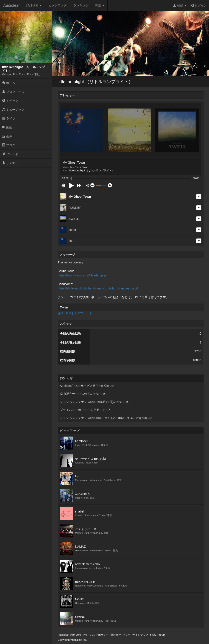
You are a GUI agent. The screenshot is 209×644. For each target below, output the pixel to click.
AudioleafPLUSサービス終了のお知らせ (87, 386)
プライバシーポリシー (95, 635)
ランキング (81, 5)
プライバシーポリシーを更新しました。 (87, 410)
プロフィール (13, 92)
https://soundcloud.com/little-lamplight (83, 275)
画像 (7, 136)
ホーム (9, 83)
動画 (7, 127)
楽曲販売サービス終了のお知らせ (83, 394)
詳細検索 (34, 5)
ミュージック (13, 110)
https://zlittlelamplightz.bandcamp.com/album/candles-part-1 (98, 288)
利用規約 (76, 635)
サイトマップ (140, 635)
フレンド (10, 154)
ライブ (9, 118)
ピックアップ (57, 5)
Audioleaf (11, 5)
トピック (10, 101)
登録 (180, 5)
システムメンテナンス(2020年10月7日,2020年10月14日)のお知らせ (106, 418)
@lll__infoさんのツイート (75, 313)
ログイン (199, 5)
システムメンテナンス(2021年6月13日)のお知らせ (94, 402)
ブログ (9, 145)
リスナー (10, 163)
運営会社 (116, 635)
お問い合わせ (158, 635)
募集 (100, 5)
